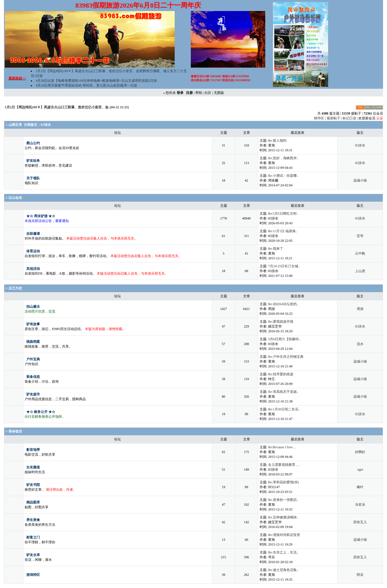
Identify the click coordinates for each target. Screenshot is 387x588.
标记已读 (349, 118)
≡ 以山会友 (14, 198)
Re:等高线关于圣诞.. (283, 392)
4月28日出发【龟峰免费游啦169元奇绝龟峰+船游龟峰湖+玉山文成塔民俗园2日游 (96, 81)
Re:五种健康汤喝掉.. (283, 517)
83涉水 (46, 125)
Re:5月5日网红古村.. (283, 214)
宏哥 (360, 236)
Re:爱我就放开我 (281, 322)
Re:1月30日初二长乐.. (284, 409)
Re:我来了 (276, 249)
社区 (208, 93)
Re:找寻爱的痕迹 (281, 374)
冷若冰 (360, 505)
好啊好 (360, 452)
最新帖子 (333, 118)
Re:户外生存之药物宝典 (286, 357)
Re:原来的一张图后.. (283, 500)
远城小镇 (360, 180)
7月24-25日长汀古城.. (284, 266)
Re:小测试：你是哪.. (283, 176)
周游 (360, 309)
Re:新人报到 (277, 141)
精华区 (319, 118)
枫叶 (360, 487)
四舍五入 (360, 522)
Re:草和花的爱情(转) (284, 482)
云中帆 (360, 253)
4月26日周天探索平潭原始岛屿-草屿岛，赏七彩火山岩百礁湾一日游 (86, 85)
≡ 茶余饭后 (14, 431)
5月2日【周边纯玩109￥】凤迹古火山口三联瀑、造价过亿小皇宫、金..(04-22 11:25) (67, 107)
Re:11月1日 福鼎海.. (283, 231)
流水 (360, 344)
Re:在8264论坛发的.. (283, 304)
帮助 (199, 93)
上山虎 (360, 271)
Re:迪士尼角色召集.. (283, 570)
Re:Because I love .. (282, 447)
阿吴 (360, 575)
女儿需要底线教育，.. (284, 465)
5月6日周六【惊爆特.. (284, 339)
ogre (360, 469)
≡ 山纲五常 (14, 125)
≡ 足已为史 (14, 288)
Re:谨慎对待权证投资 (284, 535)
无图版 (219, 93)
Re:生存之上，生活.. (283, 552)
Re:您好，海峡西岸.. (283, 158)
